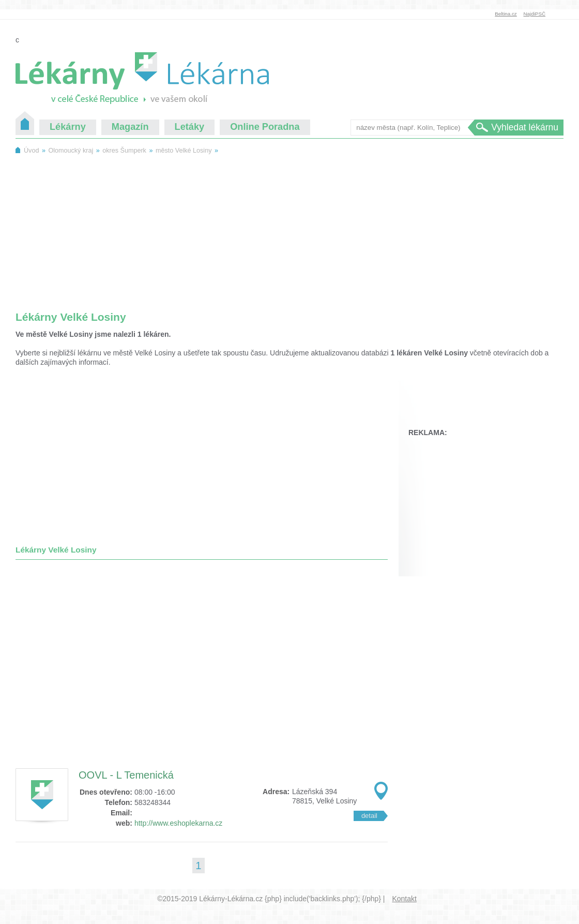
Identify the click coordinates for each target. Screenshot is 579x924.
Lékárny (68, 127)
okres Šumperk (124, 151)
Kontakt (404, 899)
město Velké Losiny (184, 151)
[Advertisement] (289, 227)
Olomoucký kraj (71, 151)
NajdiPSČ (535, 14)
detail (369, 816)
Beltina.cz (506, 14)
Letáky (190, 127)
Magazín (130, 127)
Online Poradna (265, 127)
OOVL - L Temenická (126, 775)
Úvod (25, 123)
